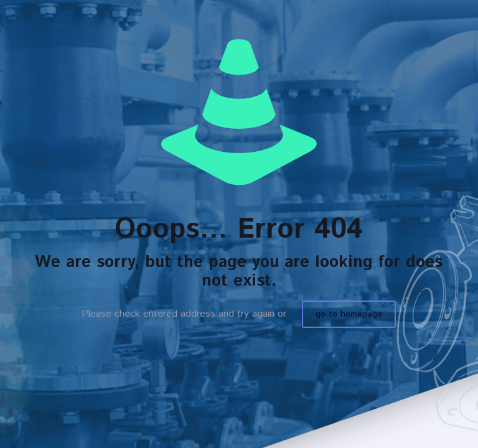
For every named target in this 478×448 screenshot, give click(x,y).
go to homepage (349, 314)
